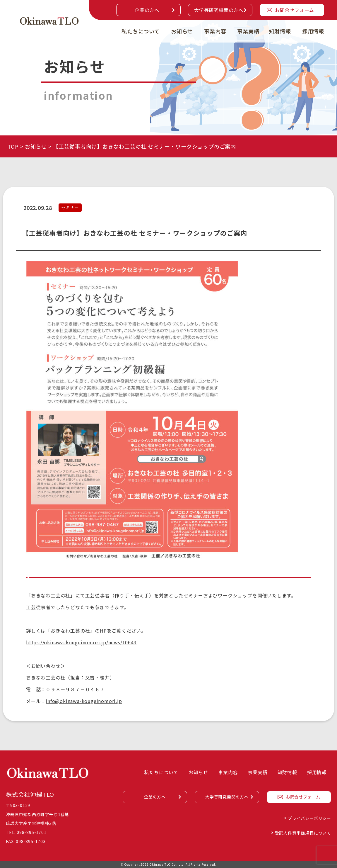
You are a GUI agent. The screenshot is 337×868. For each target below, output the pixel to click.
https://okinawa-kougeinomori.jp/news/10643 (81, 642)
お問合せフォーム (295, 10)
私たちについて (141, 31)
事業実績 (248, 31)
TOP (13, 146)
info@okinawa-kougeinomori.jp (84, 701)
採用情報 (313, 31)
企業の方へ (147, 10)
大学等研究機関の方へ (219, 10)
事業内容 (215, 31)
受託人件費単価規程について (303, 833)
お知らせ (182, 31)
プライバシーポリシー (309, 818)
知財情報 (280, 31)
